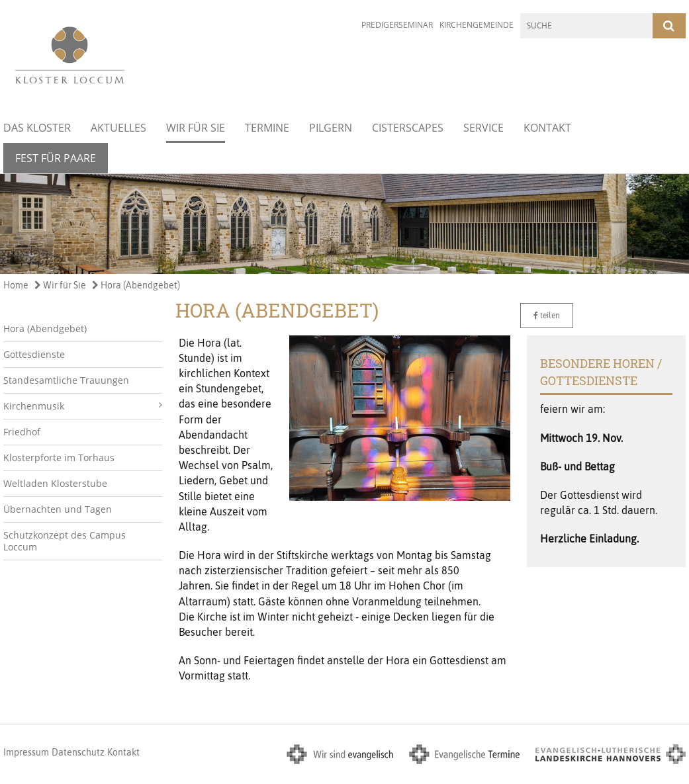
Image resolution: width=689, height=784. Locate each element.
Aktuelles (118, 128)
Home (16, 285)
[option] (344, 224)
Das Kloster (37, 128)
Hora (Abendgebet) (136, 285)
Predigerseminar (397, 25)
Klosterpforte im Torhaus (59, 457)
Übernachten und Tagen (58, 509)
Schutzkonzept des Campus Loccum (65, 541)
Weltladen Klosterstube (55, 483)
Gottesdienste (34, 354)
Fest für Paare (56, 158)
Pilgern (331, 128)
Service (483, 128)
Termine (267, 128)
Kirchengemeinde (477, 25)
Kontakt (547, 128)
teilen (547, 316)
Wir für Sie (196, 128)
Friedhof (22, 432)
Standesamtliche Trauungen (66, 380)
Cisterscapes (408, 128)
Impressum (26, 752)
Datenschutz (78, 752)
